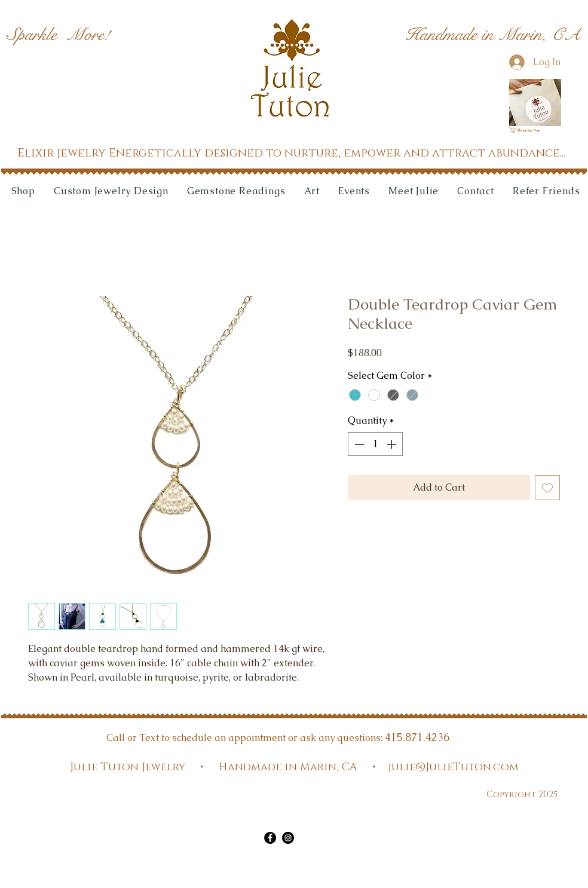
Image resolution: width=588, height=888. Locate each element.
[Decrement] (358, 444)
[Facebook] (270, 838)
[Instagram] (288, 838)
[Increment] (393, 444)
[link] (528, 130)
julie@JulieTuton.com (453, 767)
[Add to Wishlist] (547, 488)
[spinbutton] (375, 444)
